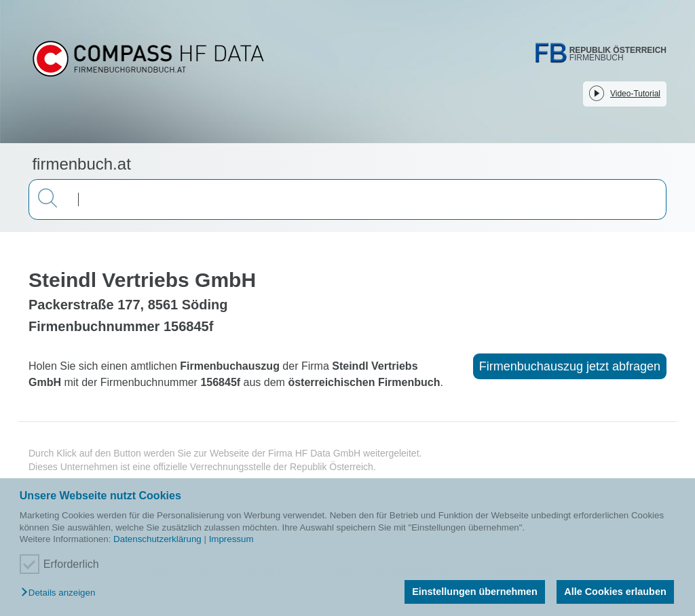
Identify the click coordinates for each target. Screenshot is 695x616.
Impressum (231, 539)
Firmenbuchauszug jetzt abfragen (570, 366)
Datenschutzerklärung (157, 539)
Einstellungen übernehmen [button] (475, 592)
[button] (61, 593)
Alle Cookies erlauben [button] (615, 592)
